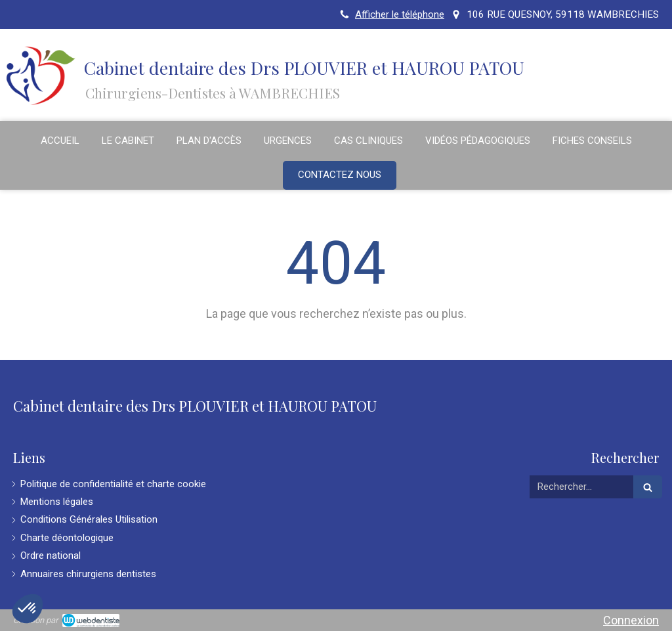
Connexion (631, 620)
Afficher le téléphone (400, 14)
